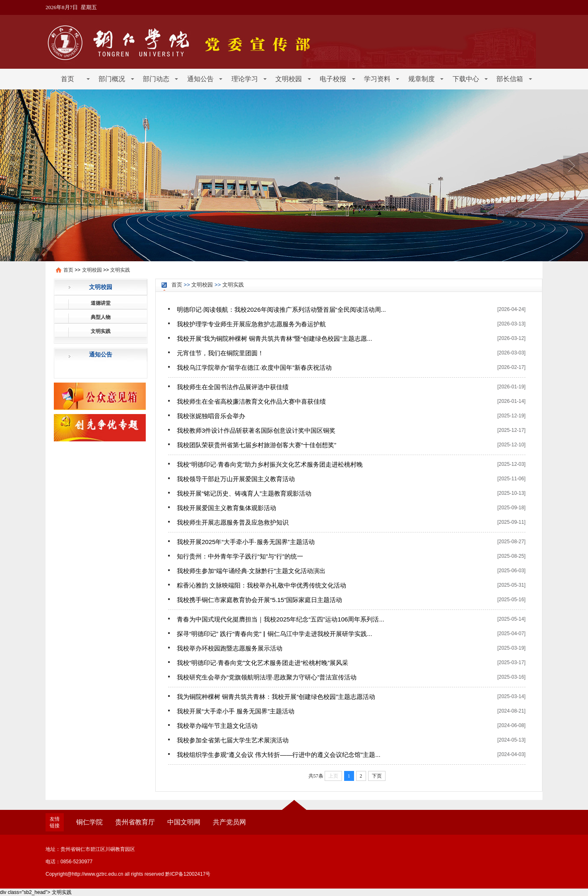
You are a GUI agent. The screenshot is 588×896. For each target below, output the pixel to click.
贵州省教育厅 (135, 822)
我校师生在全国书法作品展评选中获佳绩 (233, 387)
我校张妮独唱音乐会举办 (211, 416)
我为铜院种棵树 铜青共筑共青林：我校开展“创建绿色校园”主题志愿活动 (276, 697)
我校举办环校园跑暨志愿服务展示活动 (230, 648)
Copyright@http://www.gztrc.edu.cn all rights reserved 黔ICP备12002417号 (128, 874)
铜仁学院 (89, 822)
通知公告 (200, 79)
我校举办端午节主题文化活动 (217, 726)
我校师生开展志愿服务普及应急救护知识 (233, 522)
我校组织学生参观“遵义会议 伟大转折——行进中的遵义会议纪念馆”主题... (279, 755)
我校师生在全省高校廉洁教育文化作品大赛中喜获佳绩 (251, 401)
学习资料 (377, 79)
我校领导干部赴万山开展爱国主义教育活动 (236, 479)
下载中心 (466, 79)
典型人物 (101, 317)
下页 (377, 776)
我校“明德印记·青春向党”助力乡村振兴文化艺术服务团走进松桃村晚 (270, 464)
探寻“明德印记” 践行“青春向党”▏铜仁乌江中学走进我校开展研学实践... (275, 634)
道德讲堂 (101, 303)
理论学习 (245, 79)
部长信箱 (510, 79)
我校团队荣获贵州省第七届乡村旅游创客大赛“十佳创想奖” (257, 445)
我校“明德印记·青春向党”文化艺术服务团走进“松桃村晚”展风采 (263, 663)
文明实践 (120, 270)
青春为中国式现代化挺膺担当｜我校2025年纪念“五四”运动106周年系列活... (281, 619)
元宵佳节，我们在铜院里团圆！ (220, 353)
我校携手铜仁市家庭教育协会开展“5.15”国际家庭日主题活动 (259, 600)
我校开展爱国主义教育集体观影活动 (227, 508)
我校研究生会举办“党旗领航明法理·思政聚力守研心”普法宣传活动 (267, 677)
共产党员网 (229, 822)
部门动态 (156, 79)
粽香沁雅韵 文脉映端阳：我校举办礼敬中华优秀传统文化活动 (261, 585)
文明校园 (289, 79)
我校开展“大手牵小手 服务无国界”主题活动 (236, 711)
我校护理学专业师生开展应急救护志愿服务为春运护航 (251, 324)
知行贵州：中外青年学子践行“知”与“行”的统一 (240, 556)
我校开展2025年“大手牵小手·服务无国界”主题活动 (246, 542)
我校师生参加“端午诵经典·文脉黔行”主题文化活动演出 (251, 571)
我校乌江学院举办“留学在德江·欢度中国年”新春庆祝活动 (254, 367)
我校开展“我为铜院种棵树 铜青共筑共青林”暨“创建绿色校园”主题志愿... (275, 338)
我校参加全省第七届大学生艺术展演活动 (233, 740)
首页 (67, 79)
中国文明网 (184, 822)
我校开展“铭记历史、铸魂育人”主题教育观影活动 (244, 493)
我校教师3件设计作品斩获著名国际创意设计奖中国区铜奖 (256, 430)
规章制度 (422, 79)
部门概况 (112, 79)
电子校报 (333, 79)
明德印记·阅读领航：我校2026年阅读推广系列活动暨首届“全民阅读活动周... (281, 310)
